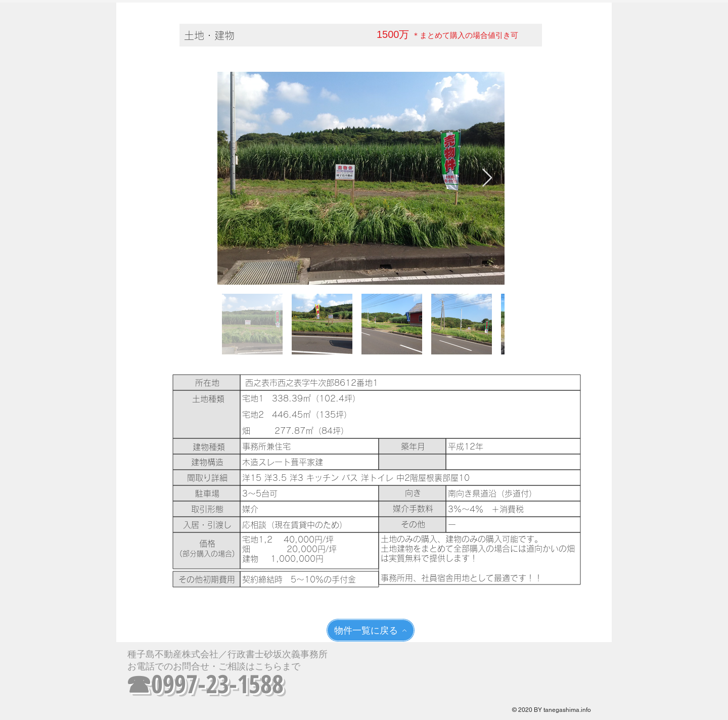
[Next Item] (487, 178)
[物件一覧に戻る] (371, 630)
